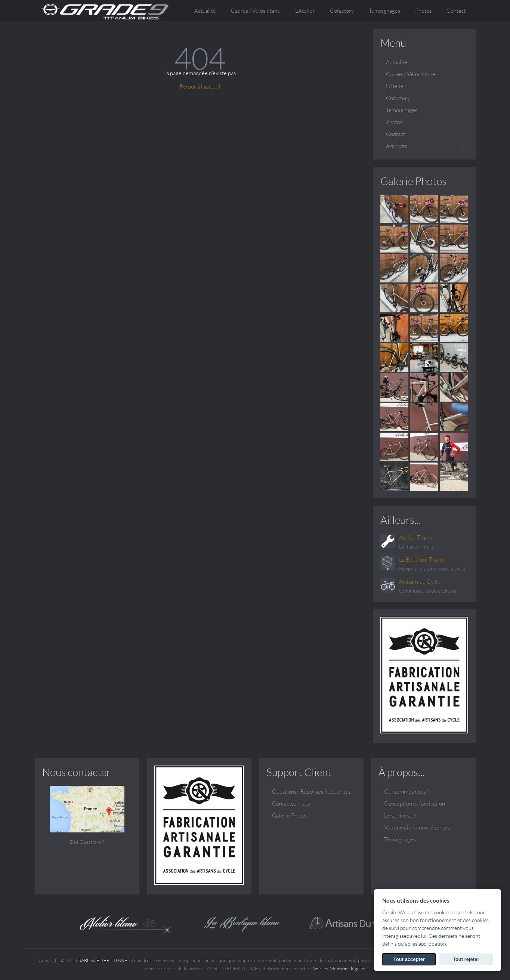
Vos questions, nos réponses (417, 827)
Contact (456, 11)
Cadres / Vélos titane (411, 74)
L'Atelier (396, 86)
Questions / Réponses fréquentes (311, 792)
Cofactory (342, 11)
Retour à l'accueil (200, 86)
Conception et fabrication (415, 803)
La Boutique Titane (422, 559)
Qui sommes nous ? (407, 792)
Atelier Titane (416, 537)
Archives (396, 146)
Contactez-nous (291, 803)
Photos (423, 11)
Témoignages (384, 11)
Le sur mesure (401, 815)
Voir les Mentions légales (339, 968)
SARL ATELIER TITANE (103, 960)
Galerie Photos (413, 181)
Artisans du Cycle (420, 582)
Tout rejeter (466, 959)
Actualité (205, 11)
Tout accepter (409, 959)
